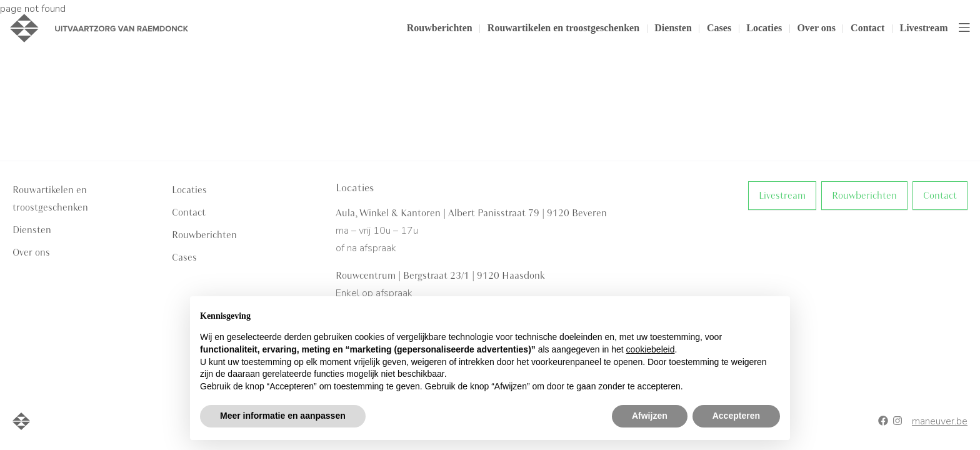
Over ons (816, 28)
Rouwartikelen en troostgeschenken (563, 28)
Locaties (764, 28)
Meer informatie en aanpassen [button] (283, 416)
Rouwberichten (440, 28)
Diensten (673, 28)
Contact (867, 28)
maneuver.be (940, 421)
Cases (719, 28)
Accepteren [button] (736, 416)
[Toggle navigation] (964, 28)
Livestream (923, 28)
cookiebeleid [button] (651, 349)
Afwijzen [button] (650, 416)
